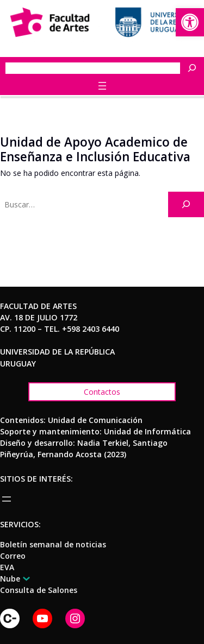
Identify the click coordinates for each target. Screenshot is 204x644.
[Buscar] (195, 68)
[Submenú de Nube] (24, 578)
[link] (190, 22)
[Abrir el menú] (102, 86)
